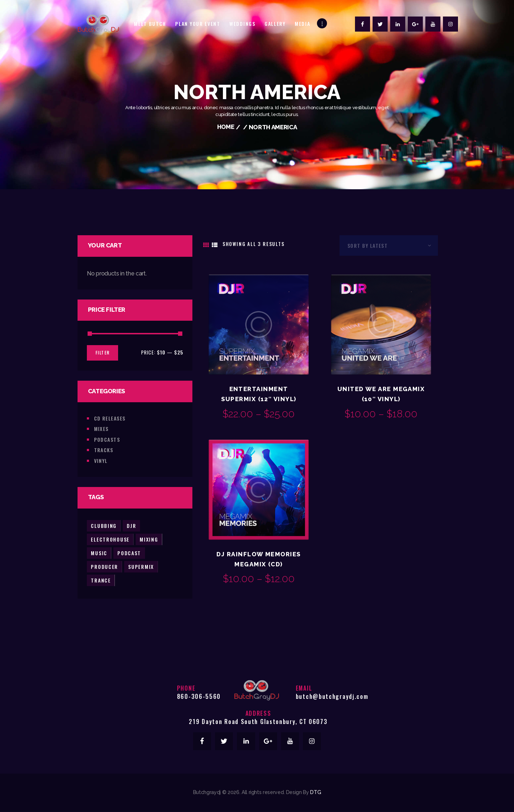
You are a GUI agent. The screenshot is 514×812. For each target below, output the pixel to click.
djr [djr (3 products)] (132, 525)
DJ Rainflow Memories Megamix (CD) (259, 559)
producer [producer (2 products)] (104, 566)
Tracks (104, 449)
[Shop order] (389, 245)
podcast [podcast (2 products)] (129, 553)
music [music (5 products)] (99, 553)
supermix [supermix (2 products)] (141, 566)
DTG (316, 793)
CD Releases (110, 418)
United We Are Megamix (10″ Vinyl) (381, 394)
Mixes (101, 428)
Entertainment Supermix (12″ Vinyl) (259, 394)
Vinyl (101, 460)
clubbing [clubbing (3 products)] (104, 525)
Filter (102, 352)
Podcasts (107, 439)
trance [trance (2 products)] (101, 580)
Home (226, 127)
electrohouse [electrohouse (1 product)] (110, 539)
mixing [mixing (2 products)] (149, 539)
